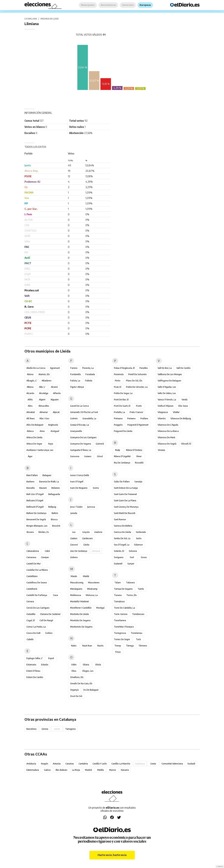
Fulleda (89, 381)
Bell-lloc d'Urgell (35, 494)
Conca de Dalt (33, 633)
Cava (55, 595)
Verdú (185, 400)
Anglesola (53, 425)
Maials (74, 576)
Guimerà (100, 444)
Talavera (130, 583)
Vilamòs (162, 418)
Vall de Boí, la (165, 368)
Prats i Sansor (136, 412)
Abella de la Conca (36, 368)
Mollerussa (76, 595)
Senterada (141, 532)
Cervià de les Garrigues (38, 608)
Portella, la (119, 412)
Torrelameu (136, 633)
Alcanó (54, 387)
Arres (42, 431)
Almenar (44, 412)
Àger (30, 456)
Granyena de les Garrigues (83, 437)
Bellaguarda (54, 494)
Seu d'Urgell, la (122, 545)
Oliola (98, 665)
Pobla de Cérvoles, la (137, 387)
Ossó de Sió (76, 696)
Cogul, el (31, 620)
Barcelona (31, 729)
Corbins (49, 633)
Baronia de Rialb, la (49, 482)
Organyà (74, 690)
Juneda (74, 513)
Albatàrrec (47, 381)
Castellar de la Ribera (37, 570)
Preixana (118, 418)
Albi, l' (42, 387)
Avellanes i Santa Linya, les (40, 450)
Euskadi (191, 764)
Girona (45, 729)
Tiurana (118, 595)
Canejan (45, 557)
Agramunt (55, 368)
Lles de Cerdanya (79, 551)
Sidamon (138, 545)
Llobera (74, 557)
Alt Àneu (31, 418)
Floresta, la (88, 368)
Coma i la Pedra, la (36, 627)
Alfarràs (57, 393)
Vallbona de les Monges (170, 374)
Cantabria (83, 764)
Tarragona (70, 729)
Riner (139, 456)
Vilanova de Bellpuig (181, 418)
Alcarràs (30, 393)
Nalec (74, 646)
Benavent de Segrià (36, 519)
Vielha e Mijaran (166, 406)
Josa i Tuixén (76, 507)
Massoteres (94, 583)
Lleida (86, 545)
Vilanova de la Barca (168, 431)
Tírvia (118, 652)
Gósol (100, 456)
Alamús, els (44, 374)
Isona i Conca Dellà (80, 475)
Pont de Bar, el (121, 400)
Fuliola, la (75, 381)
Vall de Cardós (183, 368)
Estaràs (45, 665)
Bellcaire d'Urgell (35, 501)
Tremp (118, 646)
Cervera (30, 601)
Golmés (74, 418)
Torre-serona (121, 614)
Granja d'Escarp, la (80, 425)
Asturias (57, 764)
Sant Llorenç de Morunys (126, 507)
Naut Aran (87, 646)
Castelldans (32, 576)
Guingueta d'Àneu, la (81, 450)
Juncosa (91, 507)
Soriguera (119, 557)
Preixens (131, 418)
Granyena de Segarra (81, 444)
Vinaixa (161, 450)
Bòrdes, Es (44, 532)
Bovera (30, 532)
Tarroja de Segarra (123, 589)
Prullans (144, 418)
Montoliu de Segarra (80, 620)
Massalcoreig (77, 583)
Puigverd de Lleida (123, 431)
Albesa (30, 387)
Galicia (47, 770)
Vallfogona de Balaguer (169, 381)
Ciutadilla (31, 614)
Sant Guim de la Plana (125, 501)
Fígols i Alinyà (77, 387)
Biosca (54, 519)
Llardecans (87, 538)
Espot (51, 658)
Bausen (43, 488)
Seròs (139, 538)
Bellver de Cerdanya (36, 513)
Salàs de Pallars (122, 482)
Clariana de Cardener (50, 614)
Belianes (56, 488)
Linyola (86, 532)
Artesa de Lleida (34, 437)
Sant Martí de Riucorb (125, 513)
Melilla (101, 770)
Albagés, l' (32, 381)
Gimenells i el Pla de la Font (84, 412)
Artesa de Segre (34, 444)
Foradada (90, 374)
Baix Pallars (32, 475)
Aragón (45, 764)
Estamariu (31, 665)
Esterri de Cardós (35, 677)
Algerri (42, 400)
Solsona (133, 551)
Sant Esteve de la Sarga (126, 488)
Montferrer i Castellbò (81, 608)
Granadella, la (89, 418)
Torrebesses (138, 614)
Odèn (74, 665)
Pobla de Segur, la (123, 393)
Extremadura (33, 770)
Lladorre (98, 532)
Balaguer (47, 475)
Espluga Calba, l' (35, 658)
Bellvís (55, 513)
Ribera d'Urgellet (122, 456)
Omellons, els (77, 677)
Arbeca (30, 431)
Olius (74, 671)
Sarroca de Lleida (122, 532)
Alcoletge (44, 393)
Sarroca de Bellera (123, 526)
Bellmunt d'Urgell (35, 507)
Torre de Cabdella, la (124, 608)
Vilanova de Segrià (167, 444)
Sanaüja (138, 482)
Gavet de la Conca (79, 406)
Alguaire (55, 400)
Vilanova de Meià (166, 437)
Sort (132, 557)
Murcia (113, 770)
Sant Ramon (120, 519)
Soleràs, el (119, 551)
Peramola (119, 374)
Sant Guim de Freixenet (125, 494)
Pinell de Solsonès (137, 374)
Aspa (51, 444)
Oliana (86, 665)
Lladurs (74, 538)
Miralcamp (92, 589)
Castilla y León (100, 764)
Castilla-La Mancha (121, 764)
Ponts (139, 406)
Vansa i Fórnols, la (167, 400)
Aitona (30, 374)
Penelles (144, 368)
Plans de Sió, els (134, 381)
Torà (138, 639)
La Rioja (76, 770)
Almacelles (44, 406)
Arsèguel (55, 431)
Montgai (100, 608)
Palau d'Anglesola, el (124, 368)
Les (74, 532)
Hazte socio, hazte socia (112, 855)
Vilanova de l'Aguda (168, 425)
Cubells (30, 639)
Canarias (70, 764)
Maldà (86, 576)
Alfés (30, 400)
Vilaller (176, 412)
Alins (30, 406)
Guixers (88, 456)
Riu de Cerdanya (122, 463)
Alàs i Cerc (44, 418)
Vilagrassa (163, 412)
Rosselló (139, 463)
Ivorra (96, 488)
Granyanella (76, 431)
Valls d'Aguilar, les (167, 387)
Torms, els (132, 595)
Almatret (31, 412)
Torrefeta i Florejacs (124, 627)
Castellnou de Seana (37, 583)
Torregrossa (120, 633)
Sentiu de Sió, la (122, 538)
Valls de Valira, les (167, 393)
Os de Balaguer (91, 690)
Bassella (31, 488)
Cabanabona (33, 551)
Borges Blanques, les (37, 526)
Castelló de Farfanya (37, 595)
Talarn (118, 583)
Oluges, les (88, 671)
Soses (144, 557)
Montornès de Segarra (81, 627)
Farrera (74, 368)
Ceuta (153, 764)
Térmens (143, 646)
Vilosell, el (186, 444)
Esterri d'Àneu (33, 671)
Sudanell (118, 564)
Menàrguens (76, 589)
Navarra (125, 770)
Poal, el (118, 387)
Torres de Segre (122, 639)
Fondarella (75, 374)
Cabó (47, 551)
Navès (100, 646)
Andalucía (31, 764)
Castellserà (32, 589)
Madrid (88, 770)
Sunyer (131, 564)
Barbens (30, 482)
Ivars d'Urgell (77, 482)
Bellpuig (52, 507)
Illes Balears (62, 770)
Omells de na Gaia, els (81, 684)
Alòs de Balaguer (35, 425)
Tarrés (141, 589)
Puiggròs (118, 425)
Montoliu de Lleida (79, 614)
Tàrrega (130, 646)
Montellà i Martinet (79, 601)
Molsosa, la (92, 595)
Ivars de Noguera (79, 488)
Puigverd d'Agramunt (138, 425)
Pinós (118, 381)
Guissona (75, 456)
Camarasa (31, 557)
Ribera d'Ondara (134, 450)
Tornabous (119, 601)
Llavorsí (74, 545)
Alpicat (56, 412)
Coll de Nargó (46, 620)
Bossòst (56, 526)
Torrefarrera (120, 620)
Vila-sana (183, 406)
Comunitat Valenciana (172, 764)
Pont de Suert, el (122, 406)
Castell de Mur (34, 564)
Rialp (118, 450)
